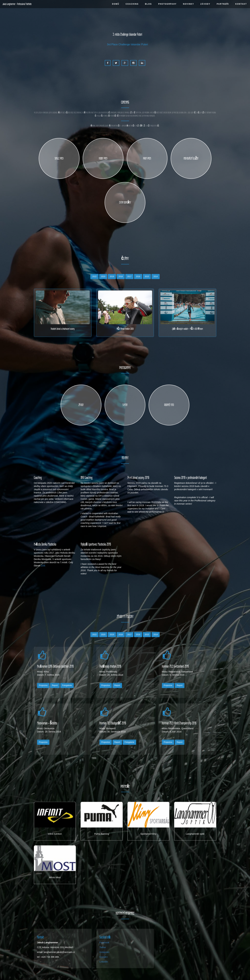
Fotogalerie (129, 742)
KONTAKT (241, 4)
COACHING (132, 4)
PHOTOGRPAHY (167, 4)
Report (117, 742)
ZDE (43, 566)
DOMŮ (116, 4)
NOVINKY (188, 4)
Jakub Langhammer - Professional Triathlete (17, 4)
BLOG (148, 4)
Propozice (43, 742)
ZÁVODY (205, 4)
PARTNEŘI (223, 4)
